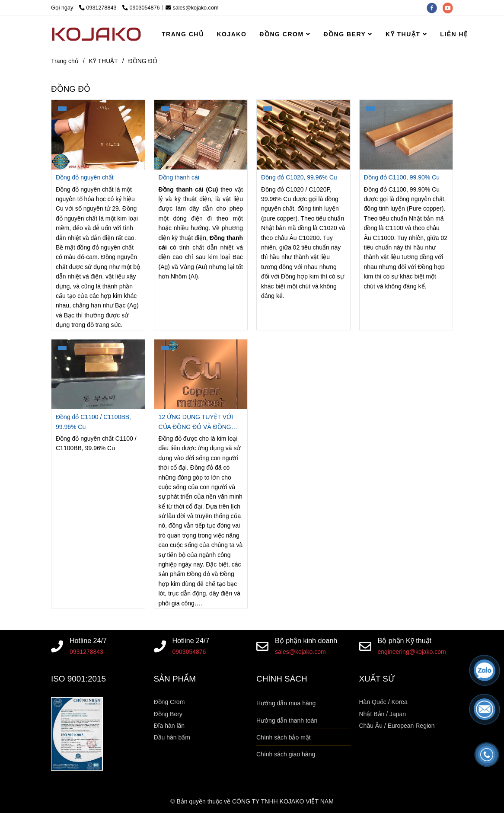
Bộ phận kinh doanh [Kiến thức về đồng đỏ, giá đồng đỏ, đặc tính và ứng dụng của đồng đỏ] (306, 640)
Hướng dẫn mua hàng (286, 703)
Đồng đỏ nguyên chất (85, 177)
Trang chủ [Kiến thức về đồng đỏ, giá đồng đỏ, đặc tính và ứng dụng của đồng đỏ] (65, 61)
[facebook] (435, 8)
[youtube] (450, 8)
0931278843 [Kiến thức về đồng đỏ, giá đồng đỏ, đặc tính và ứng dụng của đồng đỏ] (99, 8)
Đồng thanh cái (179, 177)
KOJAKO (231, 34)
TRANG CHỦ (183, 34)
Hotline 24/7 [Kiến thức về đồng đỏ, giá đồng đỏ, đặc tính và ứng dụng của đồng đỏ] (88, 640)
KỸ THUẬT (406, 34)
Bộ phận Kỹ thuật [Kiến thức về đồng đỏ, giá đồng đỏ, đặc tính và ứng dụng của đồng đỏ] (405, 640)
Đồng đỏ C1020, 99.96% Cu (299, 177)
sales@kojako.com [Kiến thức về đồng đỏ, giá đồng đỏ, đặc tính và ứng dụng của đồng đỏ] (192, 8)
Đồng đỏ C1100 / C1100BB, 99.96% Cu (93, 422)
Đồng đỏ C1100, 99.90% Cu (402, 177)
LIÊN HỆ (454, 34)
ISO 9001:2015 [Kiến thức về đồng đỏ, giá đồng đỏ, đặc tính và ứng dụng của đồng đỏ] (78, 679)
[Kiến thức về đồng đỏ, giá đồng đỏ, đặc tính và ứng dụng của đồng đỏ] (98, 135)
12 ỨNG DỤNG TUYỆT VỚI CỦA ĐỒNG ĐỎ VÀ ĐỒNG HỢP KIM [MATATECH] (196, 423)
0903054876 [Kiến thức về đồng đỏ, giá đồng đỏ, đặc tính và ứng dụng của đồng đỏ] (141, 8)
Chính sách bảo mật (284, 737)
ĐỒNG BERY (348, 34)
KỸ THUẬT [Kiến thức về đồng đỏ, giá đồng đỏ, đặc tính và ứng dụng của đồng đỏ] (104, 61)
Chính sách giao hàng (286, 754)
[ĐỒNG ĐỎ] (96, 34)
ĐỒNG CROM (285, 34)
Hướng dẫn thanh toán (287, 720)
